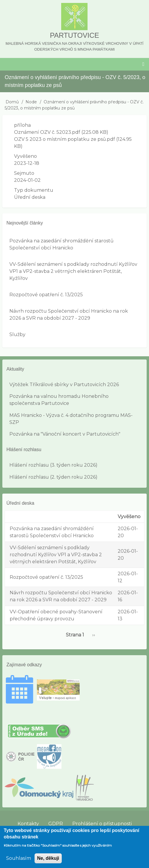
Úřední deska (30, 197)
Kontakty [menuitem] (28, 824)
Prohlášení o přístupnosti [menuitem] (102, 824)
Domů (12, 102)
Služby (17, 334)
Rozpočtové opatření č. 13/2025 (46, 295)
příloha (22, 125)
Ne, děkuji (48, 863)
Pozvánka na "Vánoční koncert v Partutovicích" (65, 434)
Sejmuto (24, 173)
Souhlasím (19, 863)
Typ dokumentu (34, 190)
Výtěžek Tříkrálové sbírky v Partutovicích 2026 (64, 385)
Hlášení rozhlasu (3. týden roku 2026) (53, 465)
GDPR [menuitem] (56, 824)
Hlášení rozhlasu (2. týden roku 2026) (53, 477)
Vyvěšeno (25, 156)
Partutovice (74, 35)
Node (31, 102)
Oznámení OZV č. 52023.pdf (47, 132)
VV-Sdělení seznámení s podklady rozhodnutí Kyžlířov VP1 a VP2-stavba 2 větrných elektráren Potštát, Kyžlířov (73, 271)
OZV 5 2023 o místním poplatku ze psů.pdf (65, 139)
